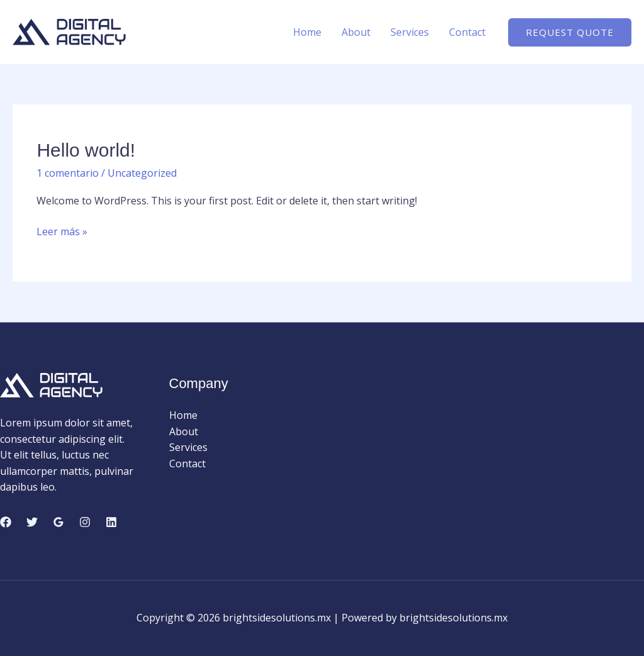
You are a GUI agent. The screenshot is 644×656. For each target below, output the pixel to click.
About (356, 32)
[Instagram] (85, 522)
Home (307, 32)
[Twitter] (32, 522)
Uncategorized (142, 173)
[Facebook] (6, 522)
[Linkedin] (111, 522)
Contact (467, 32)
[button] (570, 32)
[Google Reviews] (58, 522)
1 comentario (68, 173)
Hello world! (86, 150)
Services (410, 32)
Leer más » (62, 232)
